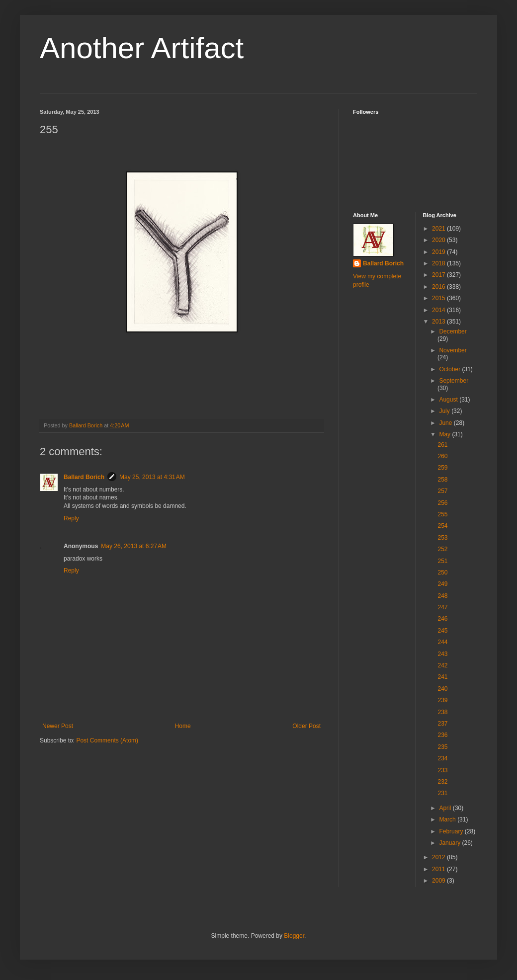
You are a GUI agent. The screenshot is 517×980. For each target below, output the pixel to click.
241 (442, 677)
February (452, 831)
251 (442, 561)
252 (442, 549)
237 (442, 724)
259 (442, 468)
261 (442, 445)
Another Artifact (142, 48)
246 (442, 619)
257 (442, 491)
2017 (439, 275)
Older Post (306, 726)
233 (442, 770)
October (450, 369)
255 (442, 514)
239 (442, 700)
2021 (439, 229)
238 (442, 712)
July (445, 411)
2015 (439, 298)
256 (442, 503)
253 (442, 538)
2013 (439, 322)
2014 (439, 310)
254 (442, 526)
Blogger (294, 936)
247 (442, 607)
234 (442, 758)
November (453, 350)
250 (442, 572)
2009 (439, 881)
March (448, 819)
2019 (439, 252)
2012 (439, 857)
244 (442, 642)
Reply (71, 518)
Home (183, 726)
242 (442, 665)
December (453, 331)
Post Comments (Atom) (107, 740)
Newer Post (58, 726)
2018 (439, 263)
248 (442, 596)
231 (442, 793)
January (450, 843)
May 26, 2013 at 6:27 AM (134, 546)
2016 (439, 287)
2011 (439, 869)
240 (442, 689)
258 (442, 480)
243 (442, 654)
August (449, 400)
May (445, 434)
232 (442, 782)
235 (442, 747)
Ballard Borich (84, 477)
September (454, 381)
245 (442, 631)
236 (442, 735)
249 (442, 584)
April (446, 808)
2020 (439, 240)
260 (442, 456)
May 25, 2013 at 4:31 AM (152, 477)
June (446, 423)
